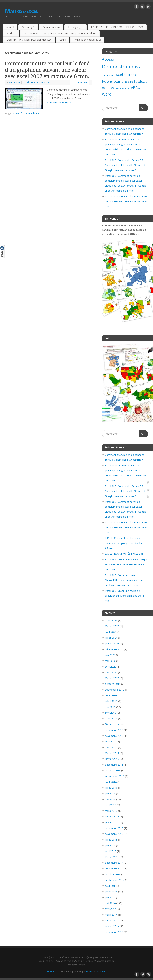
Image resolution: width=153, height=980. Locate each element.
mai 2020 (110, 661)
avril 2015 (111, 851)
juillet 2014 (111, 891)
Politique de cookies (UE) (87, 40)
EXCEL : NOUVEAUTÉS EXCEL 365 (124, 554)
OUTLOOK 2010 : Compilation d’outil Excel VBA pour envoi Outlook (60, 33)
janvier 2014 (112, 926)
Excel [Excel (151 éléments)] (118, 74)
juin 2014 (110, 897)
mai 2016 (110, 799)
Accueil (10, 27)
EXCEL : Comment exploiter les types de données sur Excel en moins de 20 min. (126, 201)
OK (142, 107)
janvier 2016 (112, 822)
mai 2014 (110, 903)
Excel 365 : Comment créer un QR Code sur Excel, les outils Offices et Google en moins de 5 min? (125, 165)
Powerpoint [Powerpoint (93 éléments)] (113, 81)
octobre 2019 (113, 684)
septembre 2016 (115, 776)
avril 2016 (111, 805)
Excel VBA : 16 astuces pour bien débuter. (29, 40)
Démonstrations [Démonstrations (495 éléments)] (120, 67)
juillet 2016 (111, 788)
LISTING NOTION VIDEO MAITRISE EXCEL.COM (117, 27)
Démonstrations (51, 27)
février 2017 (112, 753)
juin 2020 (110, 655)
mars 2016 (111, 811)
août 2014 (111, 886)
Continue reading (59, 102)
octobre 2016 (113, 770)
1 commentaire (80, 82)
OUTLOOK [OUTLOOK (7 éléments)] (130, 75)
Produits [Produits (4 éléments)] (128, 82)
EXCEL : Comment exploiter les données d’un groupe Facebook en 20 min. (125, 543)
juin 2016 (110, 793)
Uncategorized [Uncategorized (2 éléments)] (123, 88)
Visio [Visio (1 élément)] (140, 88)
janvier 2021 (112, 643)
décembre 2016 (114, 765)
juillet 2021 (111, 638)
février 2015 (112, 857)
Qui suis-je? (28, 27)
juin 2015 (110, 845)
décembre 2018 (114, 730)
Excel (47, 82)
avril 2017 (111, 742)
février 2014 (112, 920)
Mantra (90, 971)
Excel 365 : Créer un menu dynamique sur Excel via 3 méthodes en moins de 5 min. (126, 564)
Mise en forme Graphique (25, 113)
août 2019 (111, 695)
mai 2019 (110, 707)
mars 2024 (111, 620)
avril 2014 (111, 909)
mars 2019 (111, 718)
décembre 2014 (114, 863)
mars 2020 (111, 672)
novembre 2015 (114, 834)
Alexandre (15, 82)
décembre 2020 (114, 649)
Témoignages (76, 27)
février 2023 (112, 626)
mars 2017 (111, 747)
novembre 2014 (114, 868)
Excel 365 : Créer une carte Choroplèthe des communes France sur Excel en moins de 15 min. (125, 580)
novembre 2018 (114, 736)
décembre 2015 (114, 828)
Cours (63, 40)
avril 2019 (111, 713)
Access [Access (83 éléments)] (108, 59)
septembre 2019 (115, 690)
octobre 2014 (113, 874)
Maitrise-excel (22, 11)
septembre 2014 (115, 880)
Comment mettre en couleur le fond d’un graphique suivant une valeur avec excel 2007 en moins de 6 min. (47, 70)
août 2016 (111, 782)
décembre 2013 (114, 932)
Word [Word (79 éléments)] (107, 94)
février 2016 (112, 817)
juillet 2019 (111, 701)
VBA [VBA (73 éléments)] (134, 88)
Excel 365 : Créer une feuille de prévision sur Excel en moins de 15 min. (125, 596)
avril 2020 (111, 667)
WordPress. (102, 971)
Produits (11, 33)
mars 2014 (111, 915)
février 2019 (112, 724)
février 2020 (112, 678)
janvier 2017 (112, 759)
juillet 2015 (111, 840)
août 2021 (111, 632)
